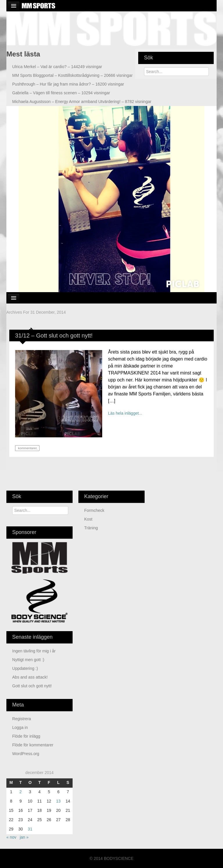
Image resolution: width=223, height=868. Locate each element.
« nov (11, 837)
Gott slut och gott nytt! (32, 686)
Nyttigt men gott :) (28, 660)
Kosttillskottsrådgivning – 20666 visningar (72, 75)
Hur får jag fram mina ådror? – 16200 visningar (68, 84)
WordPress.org (26, 754)
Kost (88, 519)
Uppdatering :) (25, 668)
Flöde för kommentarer (33, 745)
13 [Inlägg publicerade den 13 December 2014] (58, 801)
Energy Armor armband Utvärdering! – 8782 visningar (82, 102)
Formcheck (94, 510)
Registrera (22, 719)
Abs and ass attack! (30, 677)
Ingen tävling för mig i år (34, 651)
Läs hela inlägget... (125, 413)
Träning (91, 528)
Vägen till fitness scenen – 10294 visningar (61, 93)
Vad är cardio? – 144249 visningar (57, 67)
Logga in (20, 727)
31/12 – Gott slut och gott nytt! (54, 336)
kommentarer (27, 448)
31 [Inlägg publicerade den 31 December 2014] (30, 829)
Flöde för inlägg (26, 736)
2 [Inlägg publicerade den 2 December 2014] (21, 792)
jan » (24, 837)
